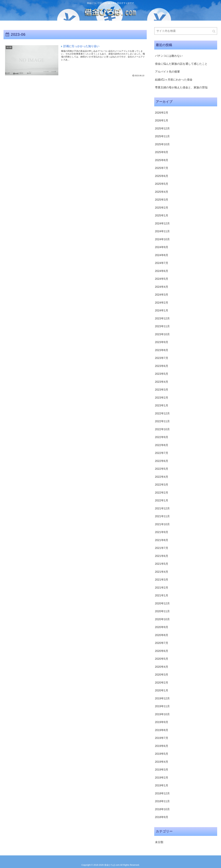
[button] (214, 31)
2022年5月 (162, 469)
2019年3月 (162, 770)
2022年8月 (162, 445)
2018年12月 (162, 793)
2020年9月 (162, 627)
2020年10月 (162, 619)
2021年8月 (162, 540)
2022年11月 (162, 421)
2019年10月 (162, 714)
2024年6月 (162, 271)
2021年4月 (162, 572)
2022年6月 (162, 461)
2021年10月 (162, 524)
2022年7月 (162, 453)
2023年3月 (162, 390)
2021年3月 (162, 580)
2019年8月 (162, 730)
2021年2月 (162, 588)
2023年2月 (162, 398)
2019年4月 (162, 762)
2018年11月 (162, 801)
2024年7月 (162, 263)
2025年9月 (162, 152)
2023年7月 (162, 358)
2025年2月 (162, 208)
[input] (186, 31)
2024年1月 (162, 310)
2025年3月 (162, 200)
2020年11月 (162, 611)
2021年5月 (162, 564)
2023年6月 (162, 366)
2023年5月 (162, 374)
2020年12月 (162, 603)
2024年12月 (162, 223)
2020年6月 (162, 651)
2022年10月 (162, 429)
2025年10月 (162, 144)
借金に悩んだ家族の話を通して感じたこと (181, 64)
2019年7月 (162, 738)
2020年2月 (162, 683)
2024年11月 (162, 231)
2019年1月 (162, 785)
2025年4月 (162, 192)
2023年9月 (162, 342)
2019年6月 (162, 746)
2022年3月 (162, 485)
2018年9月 (162, 817)
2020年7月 (162, 643)
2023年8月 (162, 350)
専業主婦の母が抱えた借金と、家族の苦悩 (181, 87)
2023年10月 (162, 334)
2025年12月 (162, 129)
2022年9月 (162, 437)
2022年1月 (162, 500)
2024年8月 (162, 255)
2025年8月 (162, 160)
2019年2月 (162, 778)
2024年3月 (162, 295)
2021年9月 (162, 532)
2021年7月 (162, 548)
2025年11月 (162, 136)
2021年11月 (162, 516)
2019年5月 (162, 754)
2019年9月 (162, 722)
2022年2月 (162, 493)
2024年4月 (162, 287)
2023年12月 (162, 318)
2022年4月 (162, 477)
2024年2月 (162, 303)
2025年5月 (162, 184)
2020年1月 (162, 690)
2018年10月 (162, 809)
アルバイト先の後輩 (167, 72)
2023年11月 (162, 326)
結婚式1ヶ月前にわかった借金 (174, 80)
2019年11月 (162, 706)
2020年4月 (162, 667)
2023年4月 (162, 382)
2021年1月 (162, 595)
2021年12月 (162, 508)
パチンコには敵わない (169, 56)
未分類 (159, 842)
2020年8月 (162, 635)
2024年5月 (162, 279)
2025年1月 (162, 216)
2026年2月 (162, 113)
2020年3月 (162, 675)
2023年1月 (162, 405)
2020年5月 (162, 659)
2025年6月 (162, 176)
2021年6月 (162, 556)
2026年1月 (162, 121)
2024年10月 (162, 239)
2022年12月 (162, 413)
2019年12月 (162, 698)
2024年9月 (162, 247)
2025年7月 (162, 168)
